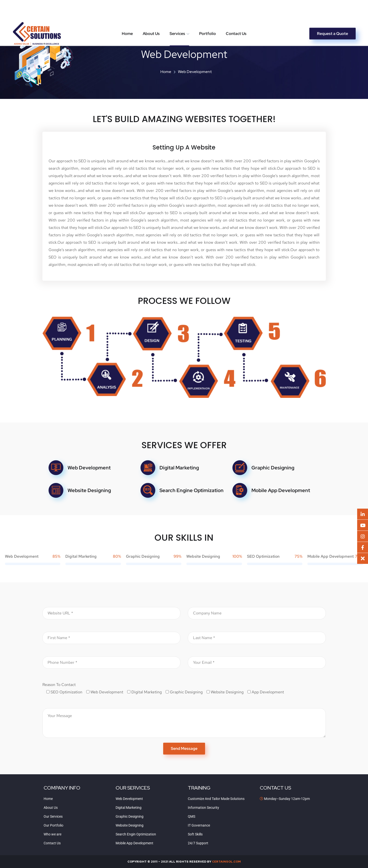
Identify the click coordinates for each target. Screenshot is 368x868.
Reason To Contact (59, 685)
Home (127, 12)
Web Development (89, 468)
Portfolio (208, 12)
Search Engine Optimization (192, 490)
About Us (151, 12)
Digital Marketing (179, 468)
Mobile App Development (281, 490)
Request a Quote (333, 12)
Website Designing (89, 490)
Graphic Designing (273, 468)
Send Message (184, 748)
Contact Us (236, 12)
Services (177, 12)
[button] (363, 558)
